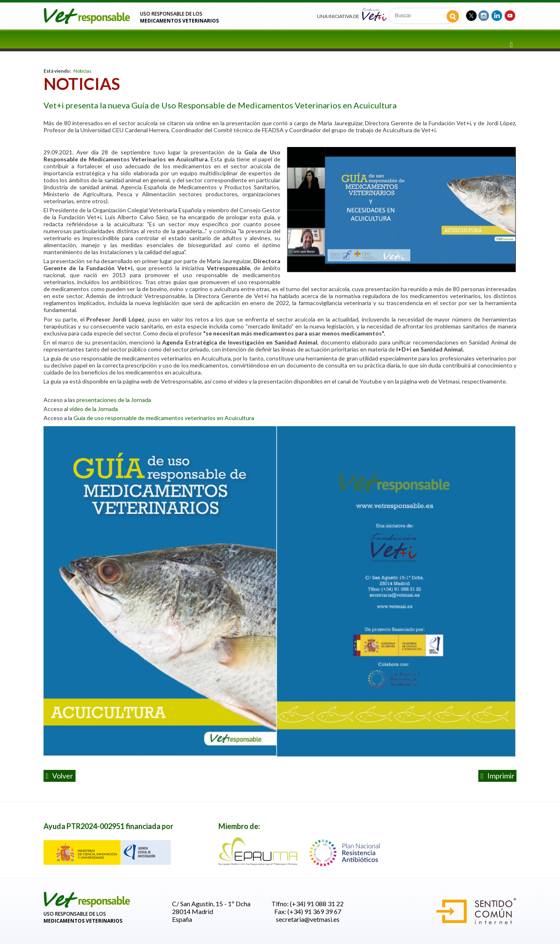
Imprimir (498, 776)
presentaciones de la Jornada (114, 400)
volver (60, 776)
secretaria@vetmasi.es (308, 919)
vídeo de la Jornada (94, 409)
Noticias (83, 71)
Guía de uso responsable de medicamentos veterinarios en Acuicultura (164, 418)
